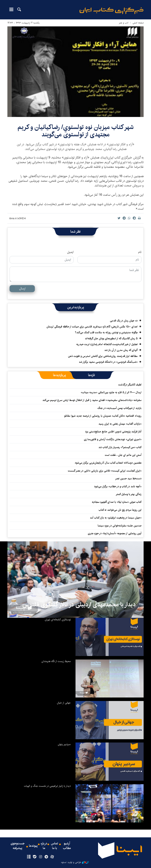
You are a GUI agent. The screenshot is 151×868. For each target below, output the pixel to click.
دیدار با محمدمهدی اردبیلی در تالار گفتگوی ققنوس (79, 605)
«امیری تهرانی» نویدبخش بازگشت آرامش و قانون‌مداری (113, 439)
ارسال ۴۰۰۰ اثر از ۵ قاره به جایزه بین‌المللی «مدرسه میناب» (111, 392)
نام (140, 252)
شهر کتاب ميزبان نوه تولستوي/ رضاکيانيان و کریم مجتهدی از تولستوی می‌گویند (76, 131)
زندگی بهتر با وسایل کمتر (129, 494)
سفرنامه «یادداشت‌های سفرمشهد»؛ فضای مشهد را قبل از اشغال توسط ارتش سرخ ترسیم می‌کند (92, 400)
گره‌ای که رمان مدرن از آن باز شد (121, 350)
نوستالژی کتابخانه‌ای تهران (58, 620)
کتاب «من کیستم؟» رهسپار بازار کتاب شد (120, 447)
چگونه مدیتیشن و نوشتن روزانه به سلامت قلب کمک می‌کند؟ (106, 332)
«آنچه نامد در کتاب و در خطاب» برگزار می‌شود (118, 486)
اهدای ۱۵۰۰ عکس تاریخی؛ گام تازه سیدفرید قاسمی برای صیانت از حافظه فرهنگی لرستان (92, 327)
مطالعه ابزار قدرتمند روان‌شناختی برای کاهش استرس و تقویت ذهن (103, 356)
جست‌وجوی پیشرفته (18, 846)
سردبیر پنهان (64, 744)
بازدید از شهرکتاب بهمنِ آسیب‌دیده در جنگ (119, 408)
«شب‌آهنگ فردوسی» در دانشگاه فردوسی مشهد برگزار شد (108, 362)
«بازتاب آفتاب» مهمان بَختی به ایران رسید (120, 424)
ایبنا (111, 11)
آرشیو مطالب (67, 846)
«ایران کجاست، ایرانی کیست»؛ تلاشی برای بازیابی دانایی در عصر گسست (105, 471)
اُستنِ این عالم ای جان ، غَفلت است (123, 455)
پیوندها (33, 846)
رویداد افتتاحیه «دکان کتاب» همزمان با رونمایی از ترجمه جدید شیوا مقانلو (103, 416)
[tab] (92, 375)
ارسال (22, 289)
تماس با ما (54, 846)
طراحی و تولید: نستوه (75, 862)
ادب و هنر (124, 23)
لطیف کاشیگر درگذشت (130, 385)
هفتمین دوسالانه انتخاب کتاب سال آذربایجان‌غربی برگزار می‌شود (108, 463)
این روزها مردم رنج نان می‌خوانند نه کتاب (120, 510)
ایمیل (70, 252)
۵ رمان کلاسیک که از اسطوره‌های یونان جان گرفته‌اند (111, 338)
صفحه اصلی (138, 23)
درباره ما (44, 846)
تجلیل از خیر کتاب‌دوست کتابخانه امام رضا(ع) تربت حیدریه (107, 344)
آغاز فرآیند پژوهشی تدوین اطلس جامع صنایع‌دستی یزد (113, 432)
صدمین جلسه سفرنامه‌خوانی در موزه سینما (120, 526)
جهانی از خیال (64, 703)
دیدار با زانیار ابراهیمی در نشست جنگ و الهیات (47, 786)
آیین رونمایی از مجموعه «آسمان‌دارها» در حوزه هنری (115, 533)
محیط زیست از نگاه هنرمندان (56, 661)
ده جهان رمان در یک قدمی (124, 321)
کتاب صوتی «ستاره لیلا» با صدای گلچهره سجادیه (117, 502)
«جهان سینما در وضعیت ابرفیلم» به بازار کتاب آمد (116, 518)
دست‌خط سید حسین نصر (128, 479)
